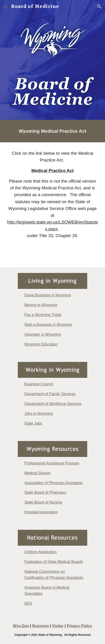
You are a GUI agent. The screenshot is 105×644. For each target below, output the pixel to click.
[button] (6, 6)
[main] (52, 131)
